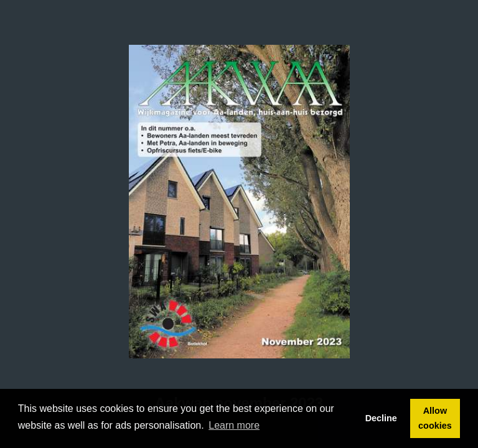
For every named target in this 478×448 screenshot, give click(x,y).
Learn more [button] (234, 425)
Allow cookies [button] (435, 418)
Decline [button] (381, 418)
